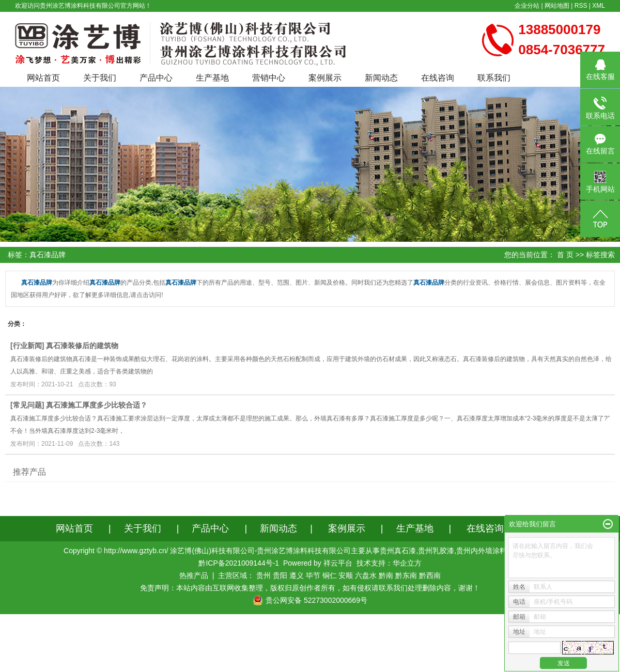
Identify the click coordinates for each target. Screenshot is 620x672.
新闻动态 (381, 78)
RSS (581, 6)
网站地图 (557, 6)
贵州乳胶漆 (436, 551)
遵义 (297, 575)
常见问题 (27, 405)
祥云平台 (338, 563)
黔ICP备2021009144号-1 (239, 563)
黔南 (386, 575)
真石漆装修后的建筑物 (82, 346)
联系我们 (494, 78)
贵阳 (280, 575)
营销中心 (269, 78)
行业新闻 (27, 346)
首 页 (565, 255)
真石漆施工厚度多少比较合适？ (97, 405)
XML (599, 6)
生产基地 (212, 78)
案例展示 (325, 78)
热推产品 (194, 575)
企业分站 (527, 6)
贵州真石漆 (398, 551)
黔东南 (406, 575)
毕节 (313, 575)
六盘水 (366, 575)
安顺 (346, 575)
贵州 (263, 575)
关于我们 (100, 78)
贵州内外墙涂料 (482, 551)
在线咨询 (438, 78)
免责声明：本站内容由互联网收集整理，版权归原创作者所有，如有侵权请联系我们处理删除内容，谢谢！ (310, 588)
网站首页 (43, 78)
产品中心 (156, 78)
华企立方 (407, 563)
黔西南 (430, 575)
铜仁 (330, 575)
